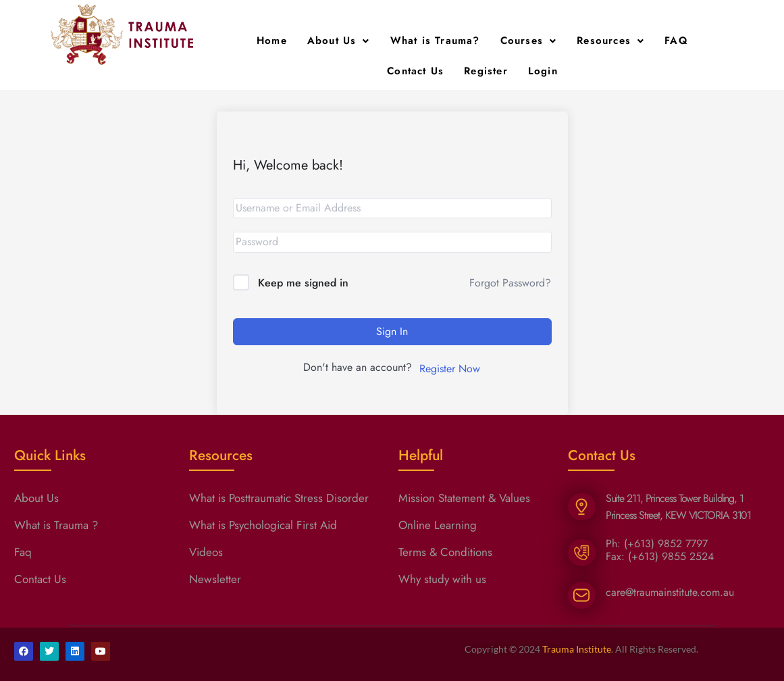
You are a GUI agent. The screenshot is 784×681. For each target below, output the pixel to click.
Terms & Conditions (445, 552)
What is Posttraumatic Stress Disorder (279, 498)
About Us (339, 41)
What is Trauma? (435, 41)
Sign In (392, 331)
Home (272, 41)
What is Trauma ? (56, 525)
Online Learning (438, 525)
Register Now (450, 369)
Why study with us (442, 579)
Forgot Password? (510, 283)
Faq (23, 552)
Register (486, 71)
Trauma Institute (577, 649)
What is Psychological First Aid (263, 525)
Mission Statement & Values (464, 498)
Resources (610, 41)
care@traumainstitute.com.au (670, 592)
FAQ (676, 41)
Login (543, 71)
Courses (529, 41)
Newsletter (215, 579)
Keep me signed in (303, 283)
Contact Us (415, 71)
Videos (206, 552)
